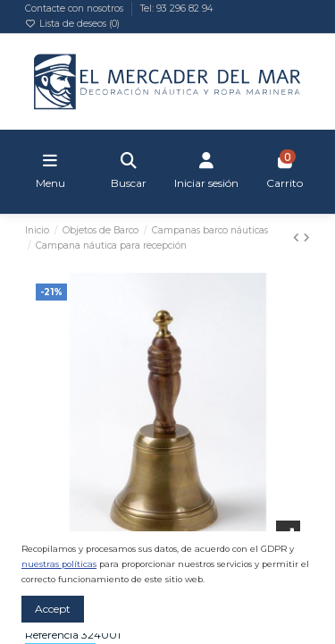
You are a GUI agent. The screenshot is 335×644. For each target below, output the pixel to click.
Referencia (52, 635)
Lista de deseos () (72, 24)
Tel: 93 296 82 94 (176, 8)
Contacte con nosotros (75, 8)
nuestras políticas (59, 564)
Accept (53, 609)
